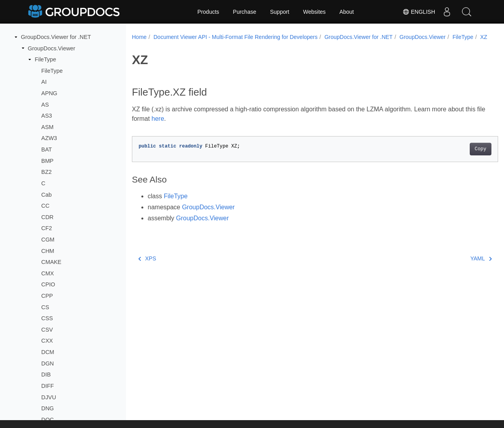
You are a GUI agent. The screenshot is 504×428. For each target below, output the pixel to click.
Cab (46, 195)
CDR (47, 217)
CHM (48, 251)
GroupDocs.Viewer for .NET (56, 37)
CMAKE (51, 262)
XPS (147, 267)
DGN (48, 363)
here (179, 127)
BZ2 (46, 172)
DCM (48, 352)
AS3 (47, 116)
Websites (314, 12)
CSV (47, 330)
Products (208, 12)
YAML (456, 267)
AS (45, 105)
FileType (45, 59)
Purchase (245, 12)
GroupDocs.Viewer (52, 48)
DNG (48, 408)
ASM (47, 127)
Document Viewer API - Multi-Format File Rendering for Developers (236, 37)
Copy (455, 157)
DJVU (49, 397)
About (347, 12)
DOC (48, 420)
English (419, 12)
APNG (49, 93)
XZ (170, 45)
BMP (47, 161)
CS (45, 307)
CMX (48, 273)
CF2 (47, 228)
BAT (47, 149)
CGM (48, 240)
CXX (47, 341)
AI (44, 82)
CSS (47, 318)
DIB (46, 374)
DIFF (48, 386)
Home (139, 37)
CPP (47, 296)
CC (45, 206)
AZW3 (49, 138)
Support (280, 12)
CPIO (48, 284)
